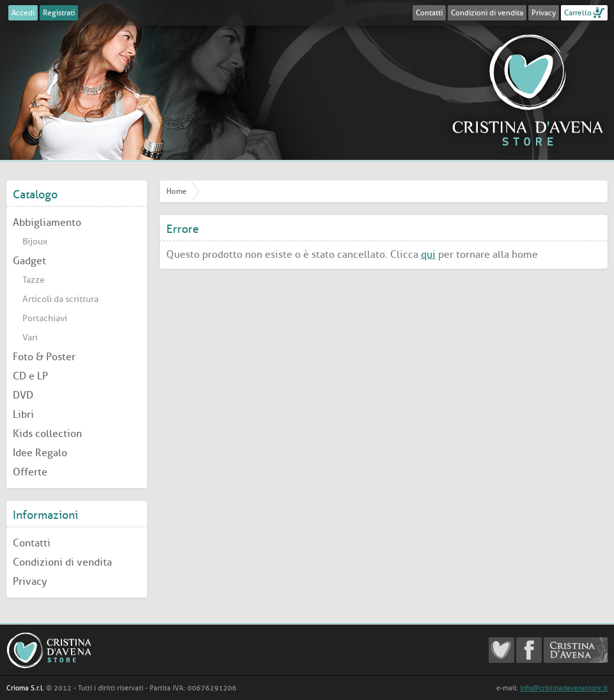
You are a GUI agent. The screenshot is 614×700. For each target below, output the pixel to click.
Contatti (429, 13)
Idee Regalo (40, 453)
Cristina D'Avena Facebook (529, 650)
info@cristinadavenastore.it (564, 688)
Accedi (23, 13)
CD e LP (30, 376)
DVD (23, 395)
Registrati (59, 13)
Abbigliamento (47, 222)
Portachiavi (45, 318)
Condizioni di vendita (487, 13)
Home (177, 191)
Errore (183, 229)
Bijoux (35, 242)
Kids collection (47, 434)
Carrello (578, 13)
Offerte (30, 472)
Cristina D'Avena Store (528, 90)
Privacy (544, 13)
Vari (30, 338)
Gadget (29, 261)
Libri (23, 414)
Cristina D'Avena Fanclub (501, 650)
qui (428, 254)
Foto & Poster (44, 357)
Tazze (34, 280)
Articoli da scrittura (60, 299)
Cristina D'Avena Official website (576, 650)
